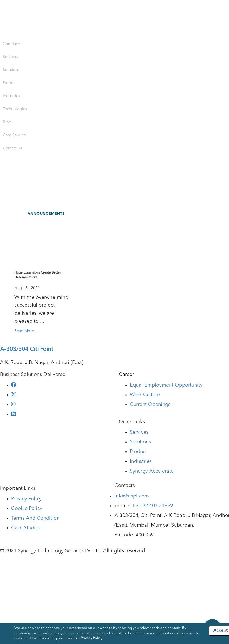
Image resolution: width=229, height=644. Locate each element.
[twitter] (14, 395)
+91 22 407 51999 (152, 506)
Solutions (11, 70)
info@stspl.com (132, 496)
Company (11, 44)
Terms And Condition (35, 518)
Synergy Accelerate (152, 471)
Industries (11, 96)
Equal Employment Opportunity (166, 385)
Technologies (15, 109)
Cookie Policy (27, 509)
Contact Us (12, 148)
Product (10, 83)
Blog (7, 122)
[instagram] (13, 405)
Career (126, 375)
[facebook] (14, 385)
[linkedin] (13, 414)
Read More (24, 331)
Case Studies (14, 135)
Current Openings (150, 405)
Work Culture (145, 395)
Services (10, 57)
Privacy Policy (26, 499)
